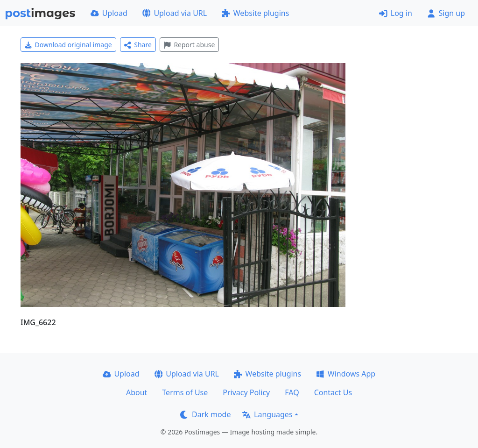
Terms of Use (185, 392)
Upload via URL (175, 13)
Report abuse (189, 45)
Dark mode (205, 414)
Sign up (446, 13)
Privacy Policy (246, 392)
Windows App (346, 374)
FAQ (292, 392)
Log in (396, 13)
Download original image (68, 45)
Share (138, 45)
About (137, 392)
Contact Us (333, 392)
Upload (109, 13)
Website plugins (255, 13)
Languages (267, 414)
